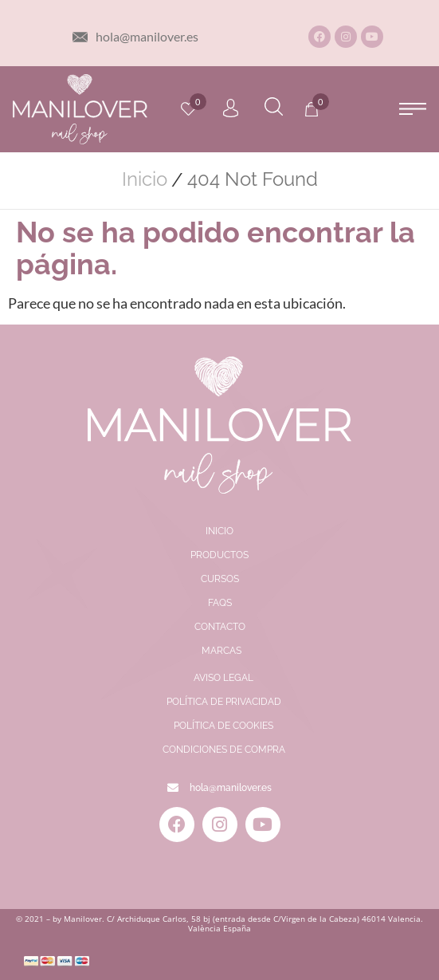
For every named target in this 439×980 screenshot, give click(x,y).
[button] (413, 109)
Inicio (145, 179)
